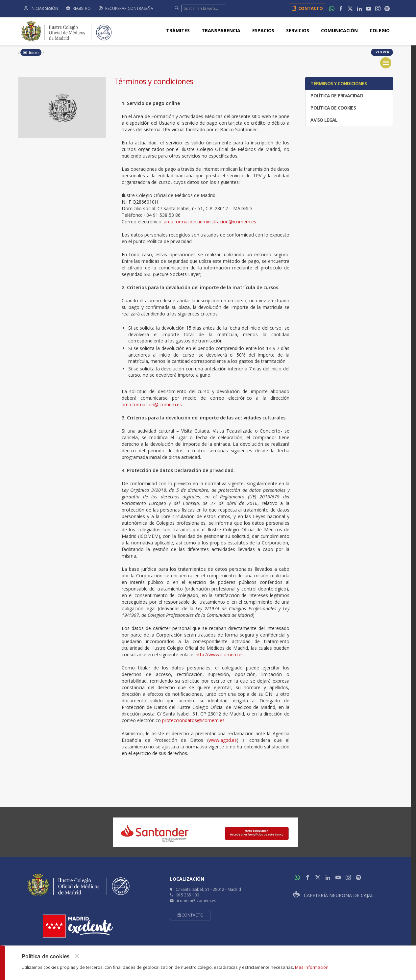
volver (382, 52)
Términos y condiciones (338, 83)
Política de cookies (333, 108)
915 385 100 (188, 895)
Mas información (312, 967)
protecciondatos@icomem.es (193, 720)
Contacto (306, 8)
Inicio (31, 52)
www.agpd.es (223, 740)
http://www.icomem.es (220, 654)
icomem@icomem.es (196, 901)
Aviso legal (324, 120)
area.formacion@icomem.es (152, 404)
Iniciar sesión (41, 8)
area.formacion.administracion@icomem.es (210, 222)
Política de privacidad (336, 96)
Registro (78, 8)
